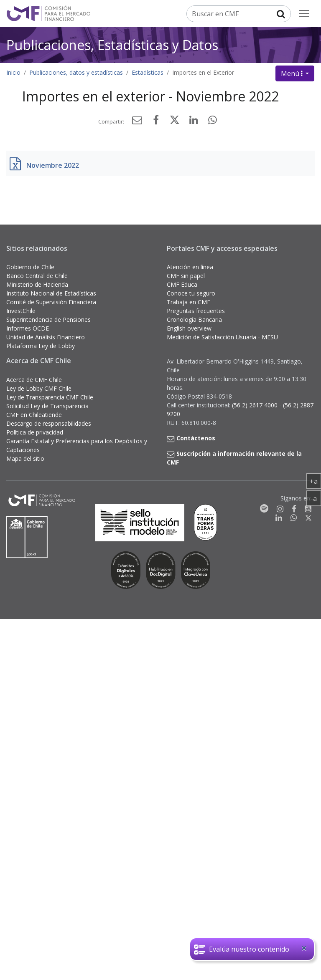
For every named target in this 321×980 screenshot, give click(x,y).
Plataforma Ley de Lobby (41, 346)
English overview (189, 328)
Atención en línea (190, 267)
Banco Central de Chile (37, 276)
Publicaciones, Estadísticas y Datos (112, 45)
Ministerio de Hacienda (37, 284)
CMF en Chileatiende (34, 415)
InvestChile (21, 311)
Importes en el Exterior (203, 72)
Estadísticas (148, 72)
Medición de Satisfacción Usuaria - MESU (222, 337)
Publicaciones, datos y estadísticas (76, 72)
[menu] (304, 14)
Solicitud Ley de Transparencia (47, 406)
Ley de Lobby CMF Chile (39, 388)
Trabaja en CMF (189, 302)
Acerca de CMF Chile (34, 380)
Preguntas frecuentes (196, 311)
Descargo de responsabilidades (49, 423)
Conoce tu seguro (191, 293)
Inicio (13, 72)
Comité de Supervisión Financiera (51, 302)
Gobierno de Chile (30, 267)
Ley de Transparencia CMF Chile (50, 397)
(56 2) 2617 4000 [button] (256, 405)
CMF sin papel (186, 276)
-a (316, 498)
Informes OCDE (28, 328)
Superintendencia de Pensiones (48, 320)
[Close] (304, 948)
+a (315, 481)
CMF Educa (182, 284)
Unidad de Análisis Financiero (46, 337)
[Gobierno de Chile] (27, 537)
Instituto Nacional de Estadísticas (51, 293)
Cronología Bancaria (194, 320)
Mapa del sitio (25, 458)
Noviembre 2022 (53, 165)
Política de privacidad (35, 432)
